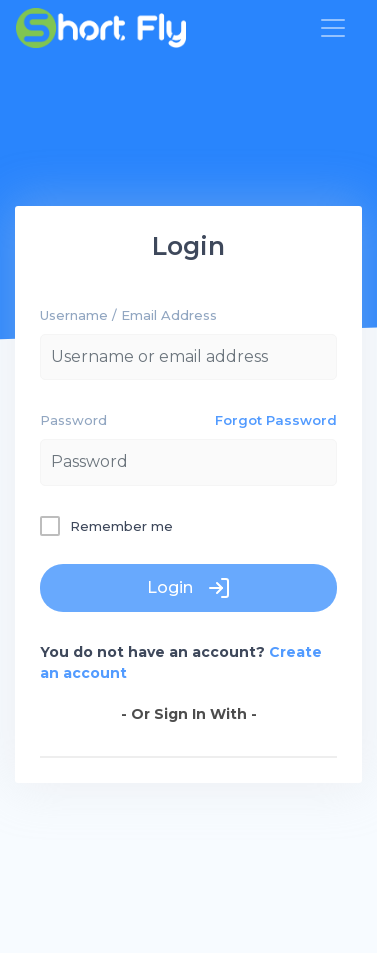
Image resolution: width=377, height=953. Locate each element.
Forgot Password (276, 420)
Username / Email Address (128, 315)
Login (189, 588)
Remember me (121, 526)
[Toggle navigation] (333, 28)
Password (73, 420)
